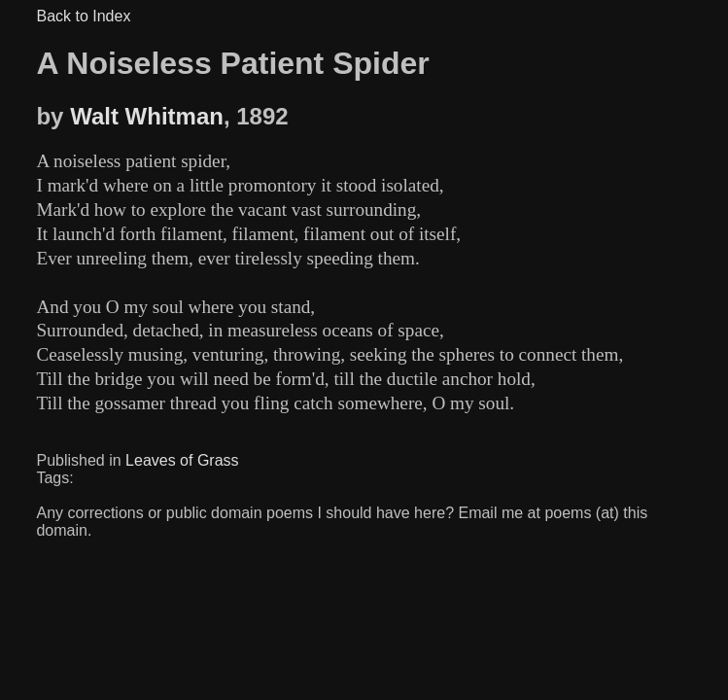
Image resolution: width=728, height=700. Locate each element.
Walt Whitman (147, 116)
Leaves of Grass (182, 460)
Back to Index (83, 16)
